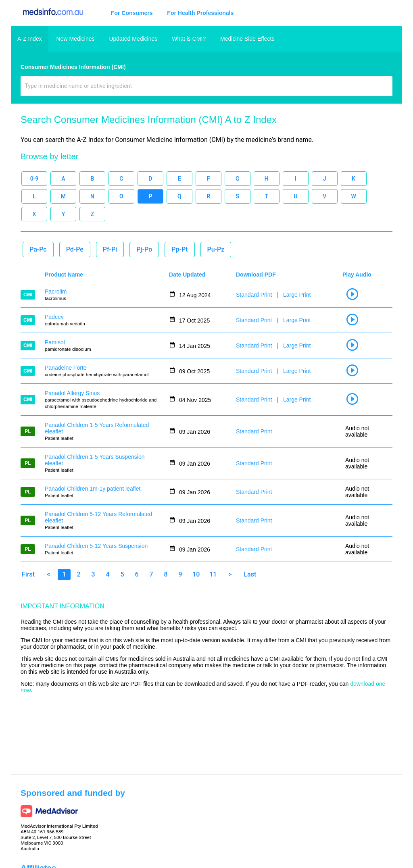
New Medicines (76, 39)
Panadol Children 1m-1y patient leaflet (93, 489)
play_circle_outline (352, 294)
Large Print (297, 295)
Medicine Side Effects (247, 39)
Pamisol (55, 342)
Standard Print (254, 295)
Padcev (54, 317)
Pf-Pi (110, 249)
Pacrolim (56, 291)
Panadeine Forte (66, 368)
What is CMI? (189, 39)
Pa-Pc (38, 249)
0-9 (34, 179)
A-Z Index (30, 39)
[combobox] (207, 89)
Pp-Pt (179, 249)
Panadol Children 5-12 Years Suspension (96, 546)
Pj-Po (144, 249)
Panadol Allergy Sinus (72, 393)
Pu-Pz (216, 249)
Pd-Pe (75, 249)
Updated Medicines (133, 39)
